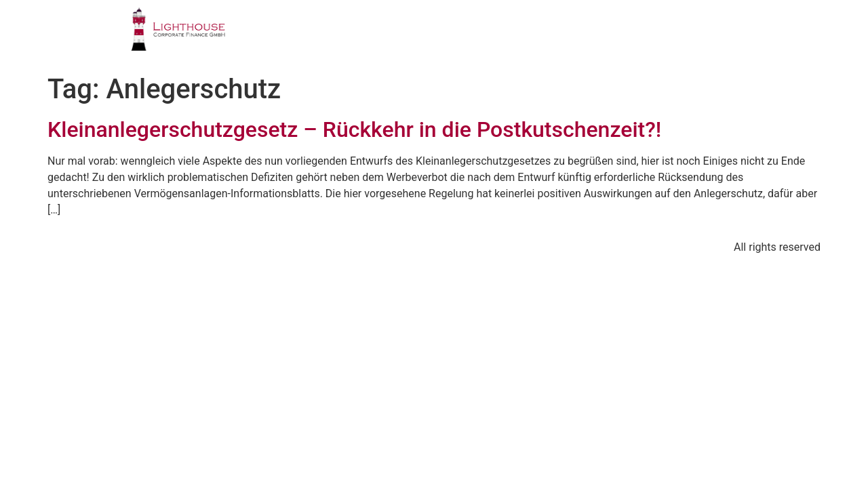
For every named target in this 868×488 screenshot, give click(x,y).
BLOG (679, 37)
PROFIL (289, 37)
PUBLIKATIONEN (587, 37)
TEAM (494, 37)
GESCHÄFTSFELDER (394, 37)
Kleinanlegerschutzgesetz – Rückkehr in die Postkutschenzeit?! (354, 129)
